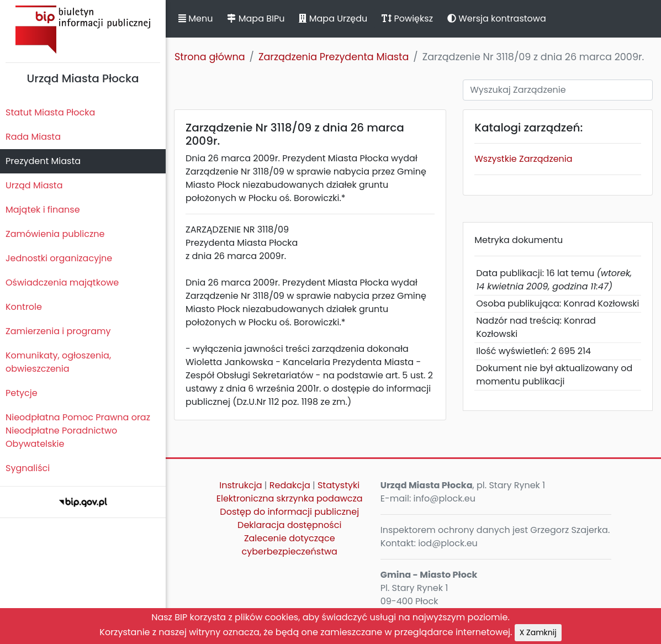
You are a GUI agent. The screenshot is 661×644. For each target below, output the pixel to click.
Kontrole (24, 307)
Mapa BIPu (256, 19)
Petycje (22, 393)
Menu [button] (195, 19)
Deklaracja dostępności (289, 525)
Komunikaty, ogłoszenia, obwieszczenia (58, 362)
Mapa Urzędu (333, 19)
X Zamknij (538, 632)
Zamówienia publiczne (55, 234)
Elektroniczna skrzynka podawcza (290, 498)
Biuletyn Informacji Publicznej (83, 30)
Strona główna (210, 57)
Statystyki (339, 485)
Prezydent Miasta (43, 161)
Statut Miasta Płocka (50, 112)
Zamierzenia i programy (58, 331)
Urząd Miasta (34, 185)
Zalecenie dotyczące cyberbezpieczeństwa (290, 545)
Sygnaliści (28, 468)
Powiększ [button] (407, 19)
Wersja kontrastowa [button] (497, 19)
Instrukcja (240, 485)
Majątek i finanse (43, 210)
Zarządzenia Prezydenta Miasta (334, 57)
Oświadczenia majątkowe (62, 283)
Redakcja (290, 485)
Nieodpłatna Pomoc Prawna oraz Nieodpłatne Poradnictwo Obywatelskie (78, 431)
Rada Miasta (33, 137)
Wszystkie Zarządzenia (523, 159)
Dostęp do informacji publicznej (289, 512)
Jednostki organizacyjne (59, 258)
